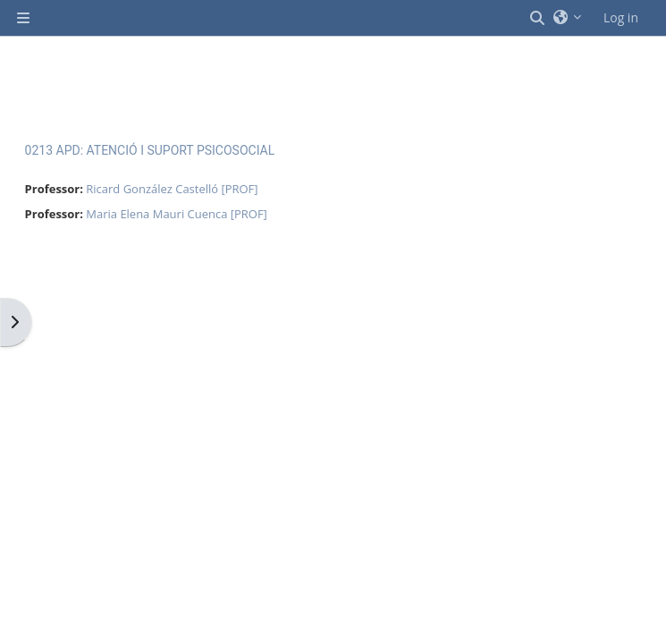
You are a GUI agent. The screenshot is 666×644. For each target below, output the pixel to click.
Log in (621, 17)
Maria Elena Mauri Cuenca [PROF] (177, 214)
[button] (538, 18)
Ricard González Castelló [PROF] (172, 189)
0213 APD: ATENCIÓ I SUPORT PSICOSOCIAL (150, 150)
